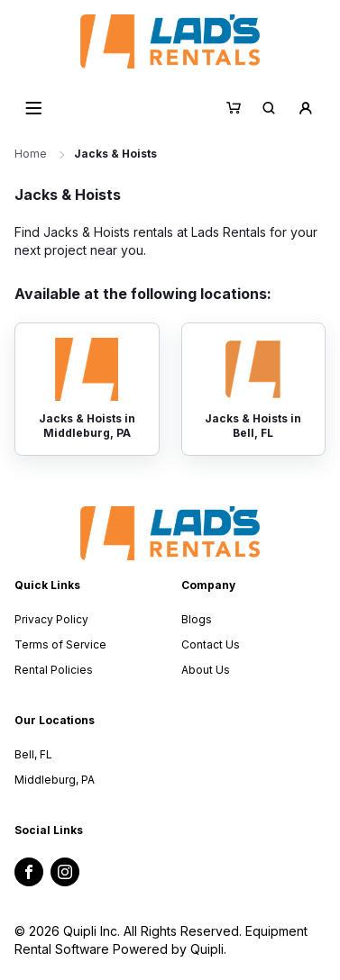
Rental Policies (54, 670)
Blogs (197, 619)
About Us (206, 670)
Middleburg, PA (55, 780)
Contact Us (211, 644)
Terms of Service (60, 644)
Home (31, 154)
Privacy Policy (51, 619)
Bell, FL (33, 754)
